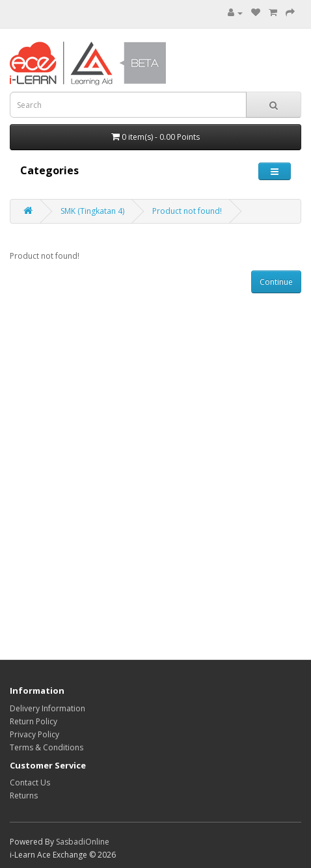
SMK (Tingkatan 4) (92, 211)
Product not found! (187, 211)
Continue (276, 282)
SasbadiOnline (83, 842)
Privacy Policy (34, 734)
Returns (24, 796)
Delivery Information (47, 708)
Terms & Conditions (47, 747)
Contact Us (30, 783)
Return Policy (34, 721)
